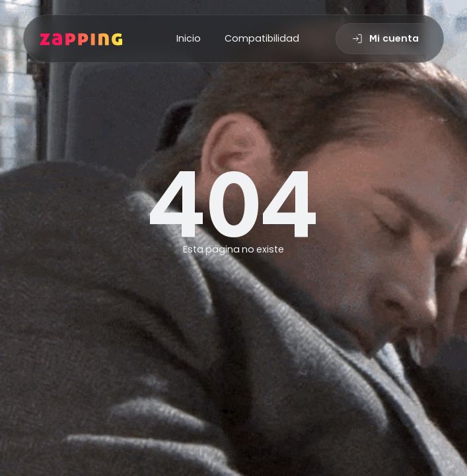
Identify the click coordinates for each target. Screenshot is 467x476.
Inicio (189, 38)
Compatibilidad (262, 38)
